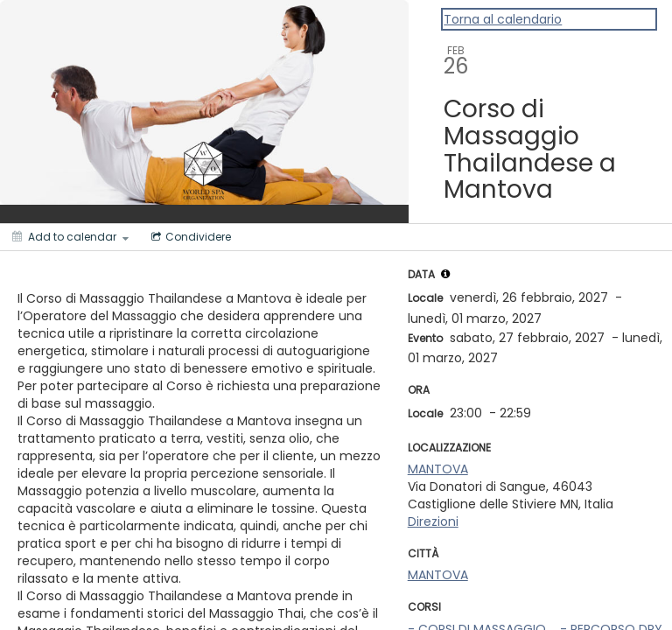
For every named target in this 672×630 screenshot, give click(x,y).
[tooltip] (445, 274)
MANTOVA (438, 469)
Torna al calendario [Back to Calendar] (503, 19)
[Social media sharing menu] (189, 237)
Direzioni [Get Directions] (433, 521)
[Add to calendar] (70, 237)
